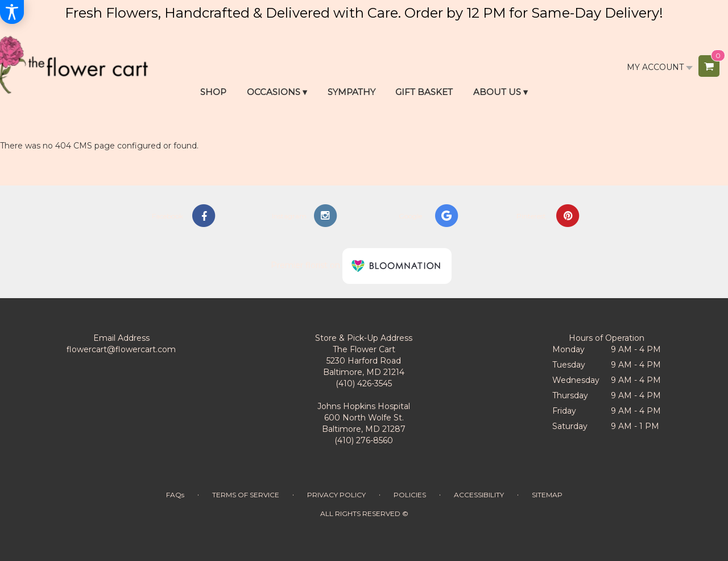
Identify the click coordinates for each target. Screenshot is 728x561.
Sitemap (547, 495)
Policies (410, 495)
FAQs (175, 495)
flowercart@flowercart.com (121, 349)
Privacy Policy (336, 495)
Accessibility (479, 495)
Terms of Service (246, 495)
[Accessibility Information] (12, 12)
